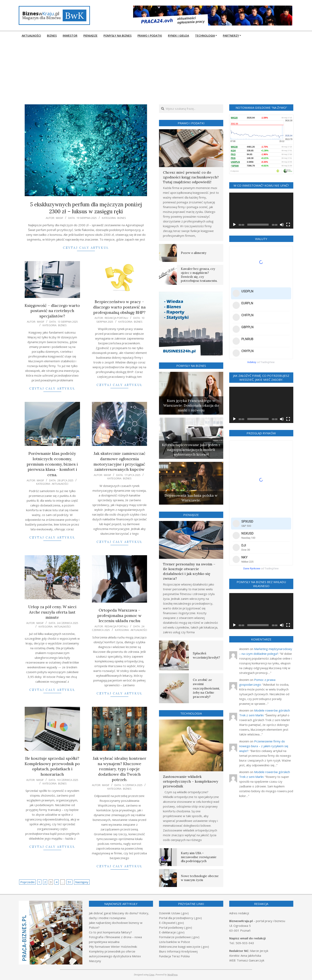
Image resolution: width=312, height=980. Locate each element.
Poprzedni (27, 882)
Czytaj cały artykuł (86, 248)
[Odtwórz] (234, 225)
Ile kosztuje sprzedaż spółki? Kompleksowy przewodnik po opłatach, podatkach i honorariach (52, 766)
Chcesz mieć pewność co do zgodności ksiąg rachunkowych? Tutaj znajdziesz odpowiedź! (191, 177)
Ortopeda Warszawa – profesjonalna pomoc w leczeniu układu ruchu (119, 615)
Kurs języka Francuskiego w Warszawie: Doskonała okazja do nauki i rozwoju (191, 405)
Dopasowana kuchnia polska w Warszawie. (191, 498)
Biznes (122, 218)
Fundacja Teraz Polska (174, 956)
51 (69, 882)
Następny (82, 882)
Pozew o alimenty (194, 253)
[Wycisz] (282, 225)
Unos (152, 975)
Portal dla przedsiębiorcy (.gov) (180, 918)
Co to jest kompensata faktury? (110, 932)
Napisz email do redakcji (247, 938)
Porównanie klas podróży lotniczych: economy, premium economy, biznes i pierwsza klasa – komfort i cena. (52, 464)
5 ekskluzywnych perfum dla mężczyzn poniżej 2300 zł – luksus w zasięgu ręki (86, 208)
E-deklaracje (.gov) (172, 932)
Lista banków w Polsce (175, 942)
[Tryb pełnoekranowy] (288, 225)
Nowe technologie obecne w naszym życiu (200, 878)
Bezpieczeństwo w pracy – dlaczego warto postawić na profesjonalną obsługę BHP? (119, 307)
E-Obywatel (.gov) (171, 923)
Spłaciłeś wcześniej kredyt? (206, 655)
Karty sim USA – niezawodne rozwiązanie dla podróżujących (199, 857)
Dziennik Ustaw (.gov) (174, 913)
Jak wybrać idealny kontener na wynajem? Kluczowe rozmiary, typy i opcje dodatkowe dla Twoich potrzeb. (119, 769)
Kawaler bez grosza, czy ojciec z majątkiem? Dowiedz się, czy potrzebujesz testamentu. (199, 275)
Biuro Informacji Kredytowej (178, 951)
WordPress (172, 975)
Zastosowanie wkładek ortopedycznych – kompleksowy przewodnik (191, 781)
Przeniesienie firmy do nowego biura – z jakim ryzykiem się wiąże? (264, 746)
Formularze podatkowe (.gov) (179, 937)
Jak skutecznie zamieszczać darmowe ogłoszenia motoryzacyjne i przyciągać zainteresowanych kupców (119, 461)
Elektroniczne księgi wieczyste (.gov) (184, 947)
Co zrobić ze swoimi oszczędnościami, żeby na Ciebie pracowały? (206, 688)
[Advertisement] (156, 70)
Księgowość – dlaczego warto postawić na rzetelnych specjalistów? (52, 311)
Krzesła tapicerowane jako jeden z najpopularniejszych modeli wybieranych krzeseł (191, 450)
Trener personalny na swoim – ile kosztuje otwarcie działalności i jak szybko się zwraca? (189, 571)
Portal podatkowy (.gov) (175, 927)
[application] (261, 211)
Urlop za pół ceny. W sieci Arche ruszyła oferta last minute (52, 612)
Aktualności (60, 484)
